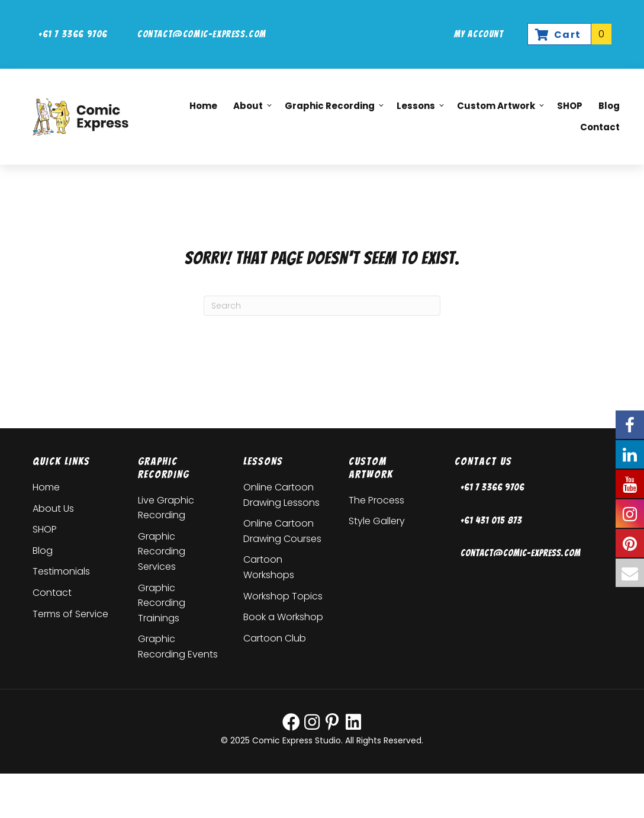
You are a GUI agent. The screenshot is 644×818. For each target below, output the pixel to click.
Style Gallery (377, 521)
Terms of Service (70, 614)
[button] (263, 106)
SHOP (45, 529)
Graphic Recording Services (162, 551)
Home (46, 487)
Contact (52, 593)
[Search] (322, 306)
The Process (376, 500)
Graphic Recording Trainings (162, 603)
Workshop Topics (283, 596)
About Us (53, 509)
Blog (43, 551)
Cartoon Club (275, 638)
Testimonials (61, 571)
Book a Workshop (283, 617)
